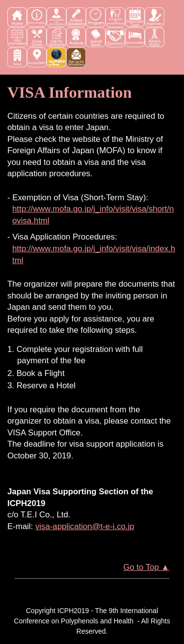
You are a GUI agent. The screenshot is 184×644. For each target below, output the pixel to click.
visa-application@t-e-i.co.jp (85, 526)
